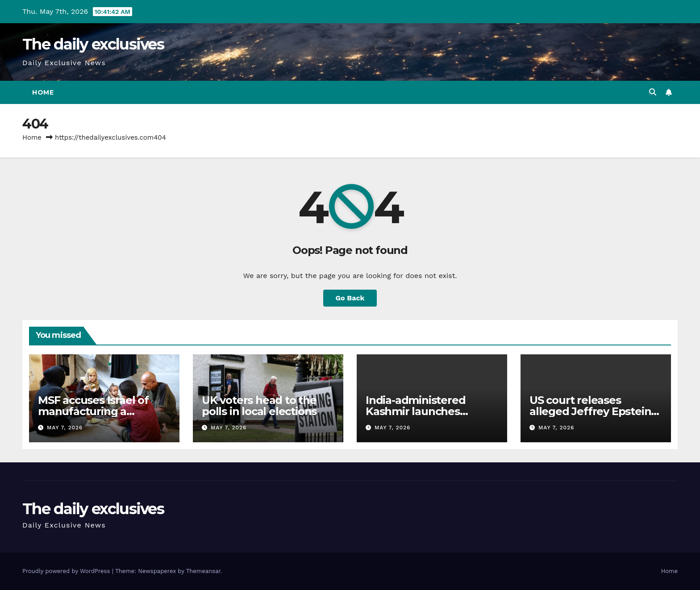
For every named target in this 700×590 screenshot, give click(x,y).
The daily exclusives (93, 44)
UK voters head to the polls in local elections (259, 406)
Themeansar (203, 571)
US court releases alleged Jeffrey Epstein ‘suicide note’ (590, 411)
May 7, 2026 (65, 428)
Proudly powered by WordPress (67, 571)
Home (43, 92)
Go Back (350, 298)
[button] (653, 92)
